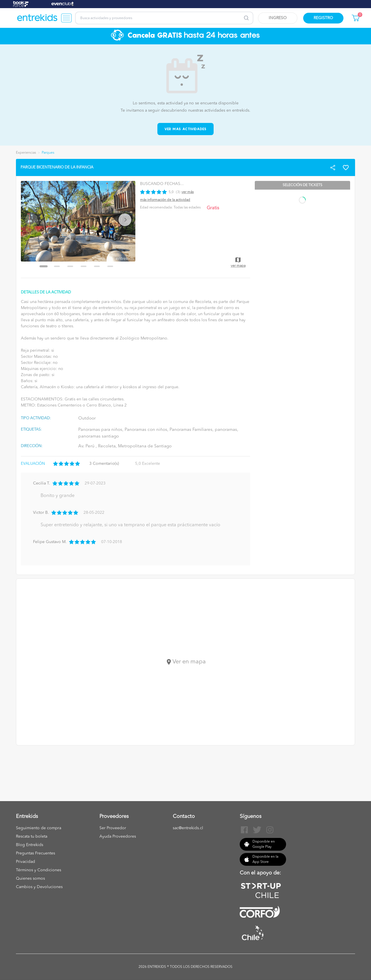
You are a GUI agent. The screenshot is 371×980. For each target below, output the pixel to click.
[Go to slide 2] (57, 266)
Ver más (188, 192)
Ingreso (278, 18)
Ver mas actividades (186, 129)
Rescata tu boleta (32, 836)
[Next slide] (125, 220)
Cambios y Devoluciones (39, 887)
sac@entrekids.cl (188, 828)
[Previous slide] (31, 220)
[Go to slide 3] (70, 266)
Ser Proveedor (113, 828)
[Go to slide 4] (84, 266)
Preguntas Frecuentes (36, 853)
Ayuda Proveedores (118, 836)
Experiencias (26, 153)
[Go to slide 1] (44, 266)
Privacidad (26, 862)
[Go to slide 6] (110, 266)
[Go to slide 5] (97, 266)
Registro (323, 18)
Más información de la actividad (165, 200)
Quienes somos (30, 879)
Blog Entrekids (30, 845)
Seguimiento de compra (39, 828)
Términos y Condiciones (39, 870)
